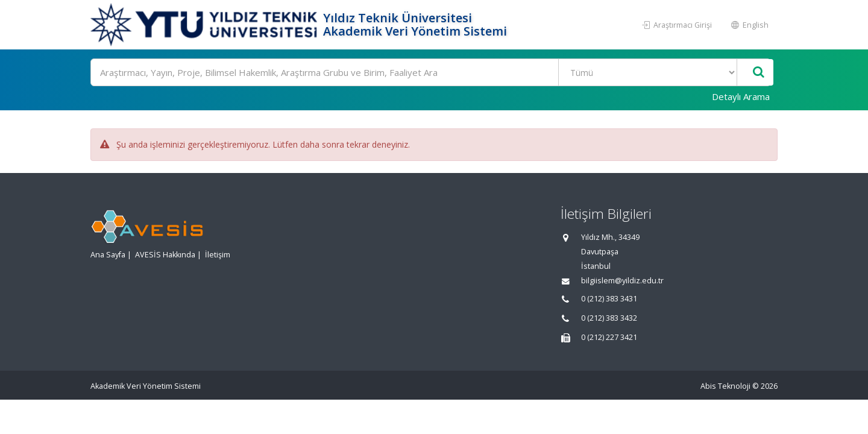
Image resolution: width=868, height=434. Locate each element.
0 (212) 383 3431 (609, 299)
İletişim (218, 255)
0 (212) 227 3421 (609, 337)
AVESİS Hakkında (165, 255)
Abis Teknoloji (725, 386)
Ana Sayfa (108, 255)
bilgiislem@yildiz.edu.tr (622, 281)
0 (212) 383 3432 (609, 318)
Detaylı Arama (741, 96)
